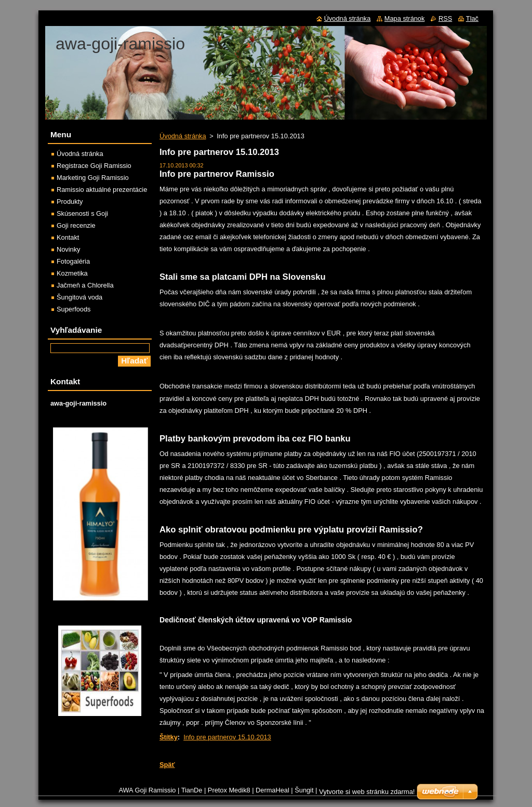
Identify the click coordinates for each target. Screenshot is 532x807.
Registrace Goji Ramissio (94, 166)
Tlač (472, 18)
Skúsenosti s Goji (82, 213)
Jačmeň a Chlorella (85, 285)
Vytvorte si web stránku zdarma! (367, 792)
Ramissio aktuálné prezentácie (102, 190)
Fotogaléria (73, 261)
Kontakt (68, 237)
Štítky (169, 737)
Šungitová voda (79, 297)
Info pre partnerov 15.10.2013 (227, 737)
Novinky (69, 249)
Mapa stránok (405, 18)
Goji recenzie (76, 225)
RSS (445, 18)
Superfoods (74, 309)
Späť (167, 765)
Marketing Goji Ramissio (93, 178)
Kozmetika (72, 273)
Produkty (70, 201)
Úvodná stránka (183, 136)
